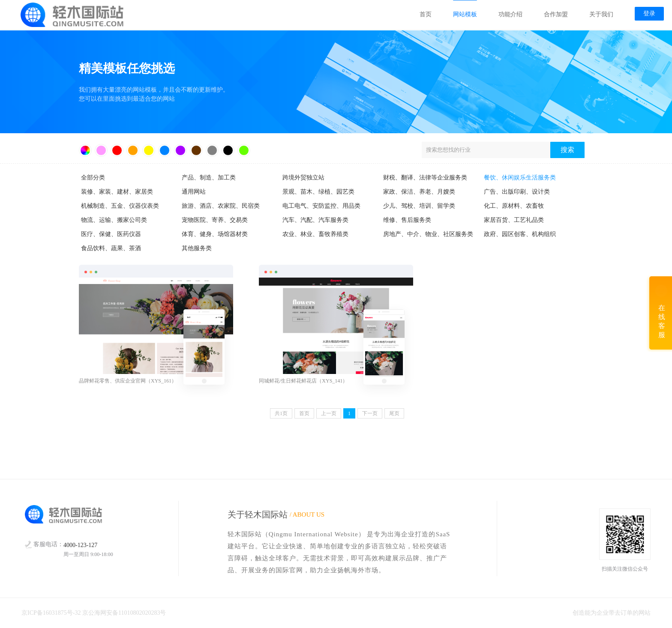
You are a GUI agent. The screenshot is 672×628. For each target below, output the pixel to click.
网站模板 (465, 15)
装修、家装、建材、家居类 (117, 192)
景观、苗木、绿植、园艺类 (318, 192)
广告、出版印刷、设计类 (517, 192)
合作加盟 (555, 15)
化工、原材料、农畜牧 (514, 206)
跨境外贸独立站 (303, 178)
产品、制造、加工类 (209, 178)
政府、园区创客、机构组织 (520, 234)
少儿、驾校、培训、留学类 (419, 206)
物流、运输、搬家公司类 (114, 220)
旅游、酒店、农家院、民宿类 (221, 206)
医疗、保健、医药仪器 (111, 234)
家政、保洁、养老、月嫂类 (419, 192)
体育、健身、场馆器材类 (215, 234)
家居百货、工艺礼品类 (514, 220)
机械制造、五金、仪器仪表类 (120, 206)
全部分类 (93, 178)
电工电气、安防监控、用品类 (321, 206)
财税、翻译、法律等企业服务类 (425, 178)
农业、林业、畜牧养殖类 (315, 234)
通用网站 (194, 192)
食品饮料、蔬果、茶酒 (111, 248)
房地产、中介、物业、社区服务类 (428, 234)
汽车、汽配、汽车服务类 (315, 220)
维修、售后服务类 (407, 220)
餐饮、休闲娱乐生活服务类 (520, 178)
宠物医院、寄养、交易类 (215, 220)
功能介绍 (510, 15)
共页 (281, 413)
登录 (649, 14)
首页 (425, 15)
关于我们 (601, 15)
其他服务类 (197, 248)
